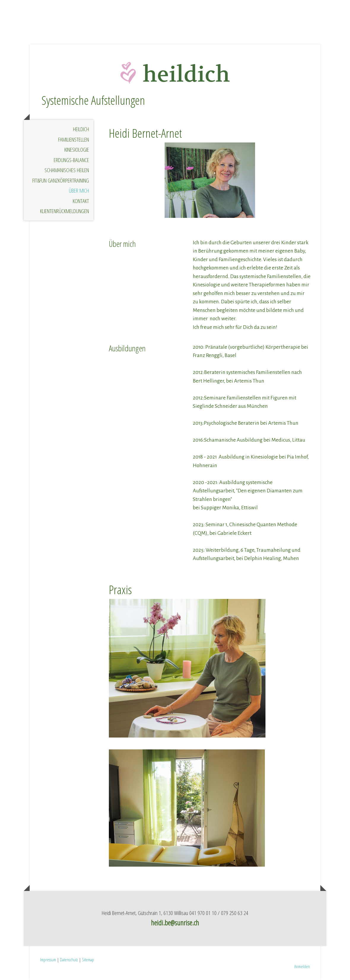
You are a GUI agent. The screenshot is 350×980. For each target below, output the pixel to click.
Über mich (79, 191)
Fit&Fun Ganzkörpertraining (61, 180)
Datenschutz (69, 960)
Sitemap (88, 960)
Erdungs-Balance (71, 160)
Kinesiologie (77, 150)
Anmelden (302, 966)
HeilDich (81, 129)
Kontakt (81, 201)
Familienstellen (74, 139)
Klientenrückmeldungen (65, 211)
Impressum (48, 960)
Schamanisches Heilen (67, 170)
